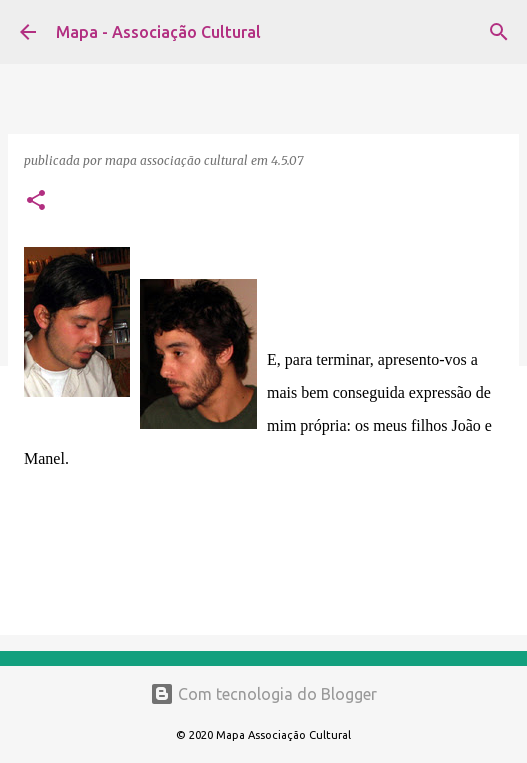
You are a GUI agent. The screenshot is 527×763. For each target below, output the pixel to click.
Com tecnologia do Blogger (263, 694)
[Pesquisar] (499, 32)
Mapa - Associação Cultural (158, 32)
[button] (36, 201)
